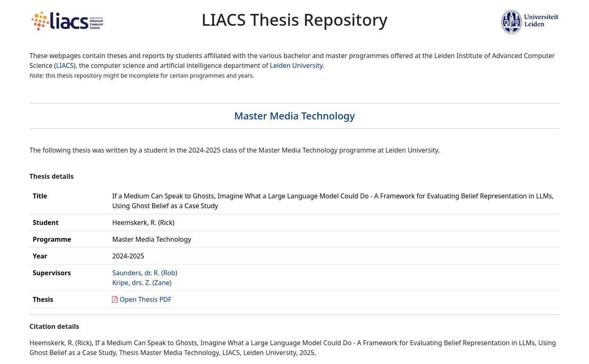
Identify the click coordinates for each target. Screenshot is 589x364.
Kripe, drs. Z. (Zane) (142, 283)
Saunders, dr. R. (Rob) (145, 273)
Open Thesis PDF (146, 299)
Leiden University (296, 65)
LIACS (65, 65)
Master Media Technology (295, 116)
